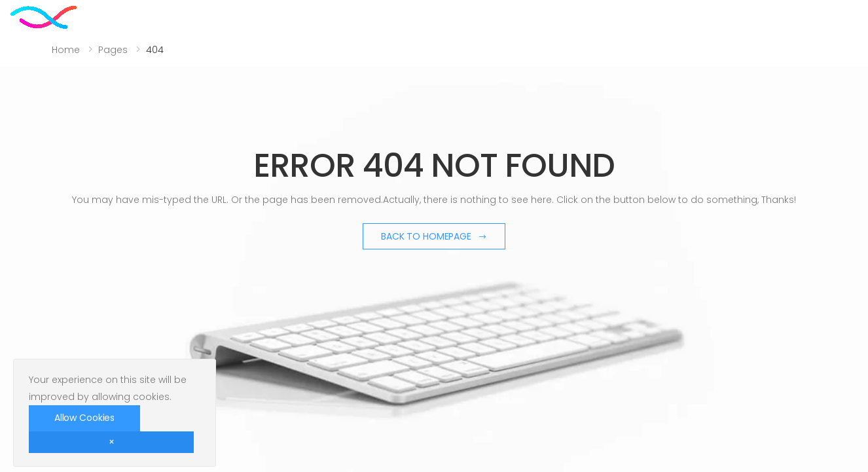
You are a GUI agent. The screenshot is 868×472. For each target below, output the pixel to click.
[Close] (111, 442)
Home (66, 50)
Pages (113, 50)
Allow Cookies (84, 418)
